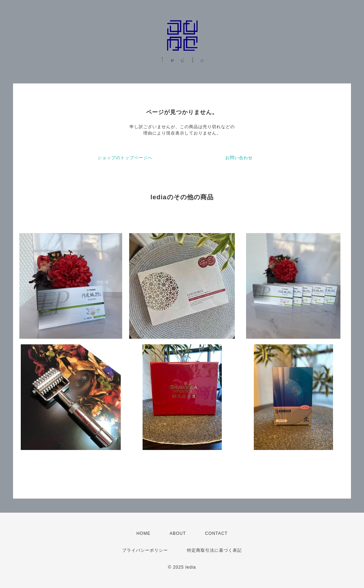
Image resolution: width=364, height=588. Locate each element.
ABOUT (178, 533)
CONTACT (216, 533)
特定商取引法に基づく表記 (214, 550)
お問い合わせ (239, 158)
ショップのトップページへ (125, 158)
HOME (143, 533)
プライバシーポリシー (145, 550)
